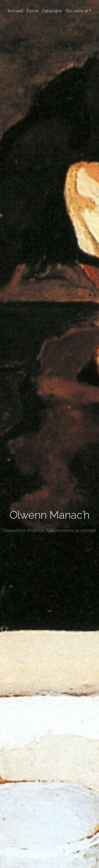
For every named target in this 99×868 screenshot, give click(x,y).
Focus (33, 11)
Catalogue (52, 11)
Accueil (16, 11)
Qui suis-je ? (78, 11)
